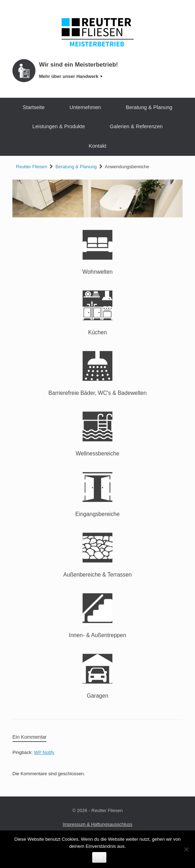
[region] (97, 198)
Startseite (34, 107)
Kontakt (97, 146)
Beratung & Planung (149, 107)
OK (99, 858)
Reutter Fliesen (32, 167)
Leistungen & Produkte (58, 126)
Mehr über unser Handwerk (71, 76)
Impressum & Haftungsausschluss (98, 824)
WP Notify (44, 752)
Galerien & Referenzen (136, 126)
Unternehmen (85, 107)
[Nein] (186, 849)
